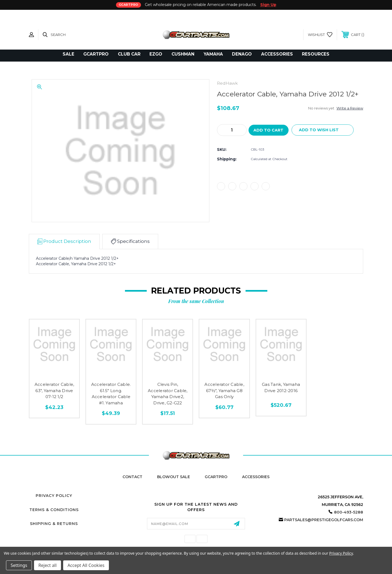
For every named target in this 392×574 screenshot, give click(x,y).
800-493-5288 (349, 512)
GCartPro (216, 477)
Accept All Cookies (86, 565)
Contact (132, 477)
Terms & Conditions (54, 510)
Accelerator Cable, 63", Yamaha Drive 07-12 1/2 (54, 390)
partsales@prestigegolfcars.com (324, 520)
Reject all (48, 565)
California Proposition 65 (196, 544)
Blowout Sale (174, 477)
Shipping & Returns (54, 524)
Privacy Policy (54, 496)
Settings (19, 565)
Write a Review (350, 108)
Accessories (256, 477)
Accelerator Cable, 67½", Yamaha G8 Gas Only (224, 390)
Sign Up (268, 5)
